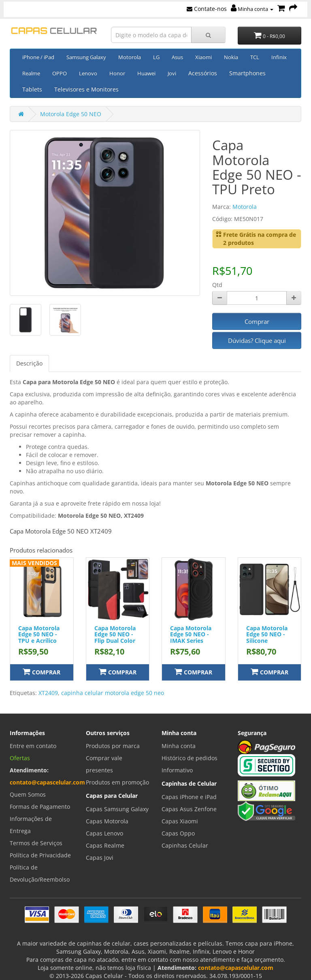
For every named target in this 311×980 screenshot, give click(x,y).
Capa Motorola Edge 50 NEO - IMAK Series (191, 634)
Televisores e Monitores (86, 89)
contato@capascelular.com (47, 782)
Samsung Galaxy (86, 57)
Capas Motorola (107, 821)
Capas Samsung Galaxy (117, 809)
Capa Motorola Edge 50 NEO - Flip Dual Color (115, 634)
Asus (177, 57)
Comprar (257, 321)
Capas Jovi (100, 858)
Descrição (29, 363)
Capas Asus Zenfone (189, 809)
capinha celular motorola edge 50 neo (113, 693)
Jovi (172, 73)
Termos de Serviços (36, 843)
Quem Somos (28, 794)
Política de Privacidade (40, 855)
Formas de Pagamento (40, 807)
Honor (117, 73)
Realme (31, 73)
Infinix (279, 57)
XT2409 (48, 693)
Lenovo (88, 73)
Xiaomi (203, 57)
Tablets (32, 89)
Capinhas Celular (185, 845)
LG (156, 57)
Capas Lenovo (104, 833)
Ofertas (20, 758)
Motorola (130, 57)
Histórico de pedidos (190, 758)
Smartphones (247, 73)
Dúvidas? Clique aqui (257, 340)
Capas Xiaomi (180, 821)
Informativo (177, 770)
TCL (255, 57)
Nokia (231, 57)
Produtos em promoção (117, 782)
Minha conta (252, 9)
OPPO (60, 73)
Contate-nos (207, 9)
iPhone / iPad (38, 57)
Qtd (217, 285)
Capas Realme (105, 845)
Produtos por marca (113, 746)
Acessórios (203, 73)
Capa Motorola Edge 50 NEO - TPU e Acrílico (39, 634)
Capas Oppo (178, 833)
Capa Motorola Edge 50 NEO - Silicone (267, 634)
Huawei (146, 73)
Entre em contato (33, 746)
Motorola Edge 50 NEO (71, 114)
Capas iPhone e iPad (189, 797)
